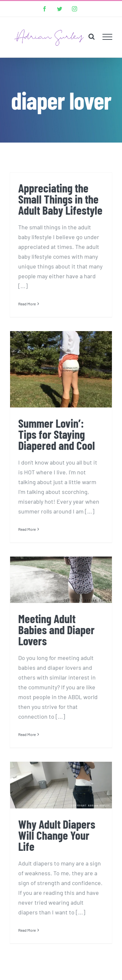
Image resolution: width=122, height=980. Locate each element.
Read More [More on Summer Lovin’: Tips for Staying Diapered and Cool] (27, 529)
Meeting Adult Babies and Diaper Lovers (56, 629)
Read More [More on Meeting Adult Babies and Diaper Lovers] (27, 734)
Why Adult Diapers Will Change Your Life (57, 835)
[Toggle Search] (92, 37)
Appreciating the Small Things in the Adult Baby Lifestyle (60, 199)
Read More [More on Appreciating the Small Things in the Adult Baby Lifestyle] (27, 304)
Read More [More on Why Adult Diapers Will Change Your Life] (27, 930)
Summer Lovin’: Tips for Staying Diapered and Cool (57, 434)
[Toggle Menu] (108, 37)
